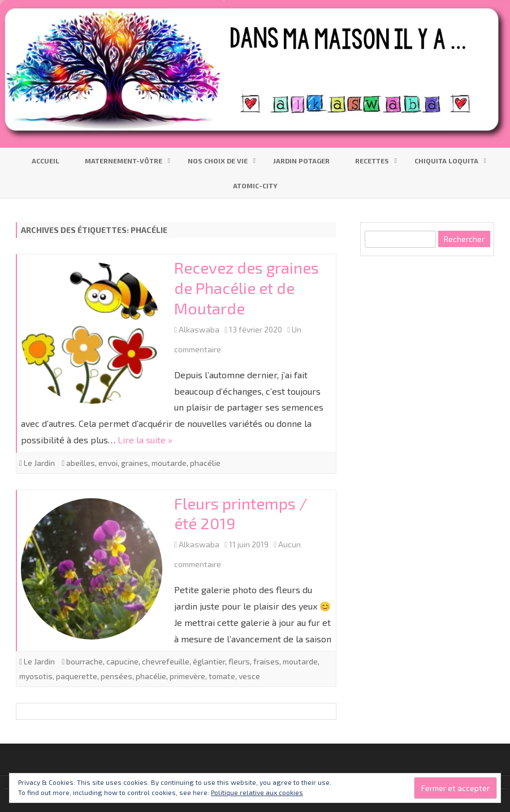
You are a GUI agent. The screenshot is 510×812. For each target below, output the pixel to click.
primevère (187, 676)
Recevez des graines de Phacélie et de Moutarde (247, 288)
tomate (222, 676)
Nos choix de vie (218, 161)
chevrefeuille (166, 661)
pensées (116, 676)
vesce (249, 676)
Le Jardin (39, 463)
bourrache (85, 661)
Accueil (46, 161)
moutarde (169, 463)
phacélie (205, 463)
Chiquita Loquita (446, 161)
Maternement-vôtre (124, 161)
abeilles (81, 463)
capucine (122, 661)
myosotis (36, 676)
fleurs (239, 661)
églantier (209, 661)
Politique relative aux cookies (257, 792)
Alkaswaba (199, 329)
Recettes (372, 161)
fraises (266, 661)
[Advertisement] (435, 343)
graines (135, 463)
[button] (92, 333)
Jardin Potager (301, 161)
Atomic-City (255, 185)
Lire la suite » (145, 440)
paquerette (77, 676)
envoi (108, 463)
